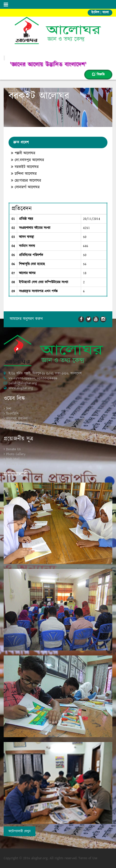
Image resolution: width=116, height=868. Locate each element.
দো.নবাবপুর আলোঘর (27, 160)
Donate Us (13, 449)
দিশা (9, 409)
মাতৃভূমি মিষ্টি (14, 424)
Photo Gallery (16, 454)
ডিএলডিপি (12, 414)
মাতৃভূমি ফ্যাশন (15, 428)
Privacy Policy (16, 464)
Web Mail (13, 459)
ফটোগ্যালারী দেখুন (20, 831)
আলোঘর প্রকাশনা (17, 419)
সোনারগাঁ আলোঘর (25, 187)
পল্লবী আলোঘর (23, 153)
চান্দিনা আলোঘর (24, 174)
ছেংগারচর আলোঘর (26, 181)
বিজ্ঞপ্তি (98, 75)
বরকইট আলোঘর (25, 167)
